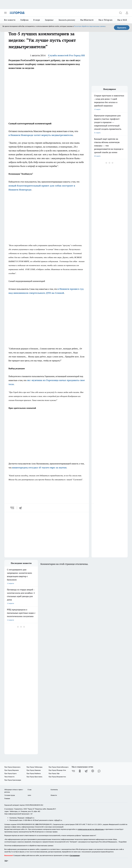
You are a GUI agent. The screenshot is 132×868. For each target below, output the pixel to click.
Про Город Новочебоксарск (59, 767)
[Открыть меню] (5, 13)
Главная (7, 798)
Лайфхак (24, 20)
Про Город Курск (10, 773)
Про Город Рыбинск (34, 773)
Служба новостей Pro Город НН (66, 55)
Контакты (54, 790)
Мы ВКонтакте (87, 20)
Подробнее (123, 842)
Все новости (10, 20)
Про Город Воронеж (12, 770)
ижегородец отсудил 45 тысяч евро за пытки (40, 468)
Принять (122, 28)
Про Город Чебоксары (34, 767)
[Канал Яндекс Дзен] (93, 771)
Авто (29, 795)
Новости (54, 795)
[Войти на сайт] (127, 13)
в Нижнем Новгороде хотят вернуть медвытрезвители (41, 135)
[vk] (12, 508)
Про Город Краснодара (13, 780)
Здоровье (49, 20)
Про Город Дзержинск (12, 767)
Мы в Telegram (105, 20)
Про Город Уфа (54, 773)
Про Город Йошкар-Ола (57, 770)
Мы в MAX (122, 20)
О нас (30, 790)
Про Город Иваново (34, 770)
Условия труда (10, 795)
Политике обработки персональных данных (90, 26)
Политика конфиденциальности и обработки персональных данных (29, 845)
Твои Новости (9, 777)
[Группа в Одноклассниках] (80, 771)
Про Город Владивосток (57, 777)
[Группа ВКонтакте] (73, 771)
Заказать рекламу (67, 20)
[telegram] (21, 508)
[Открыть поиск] (120, 13)
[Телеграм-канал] (86, 771)
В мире (37, 20)
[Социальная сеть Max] (99, 771)
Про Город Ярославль (34, 777)
